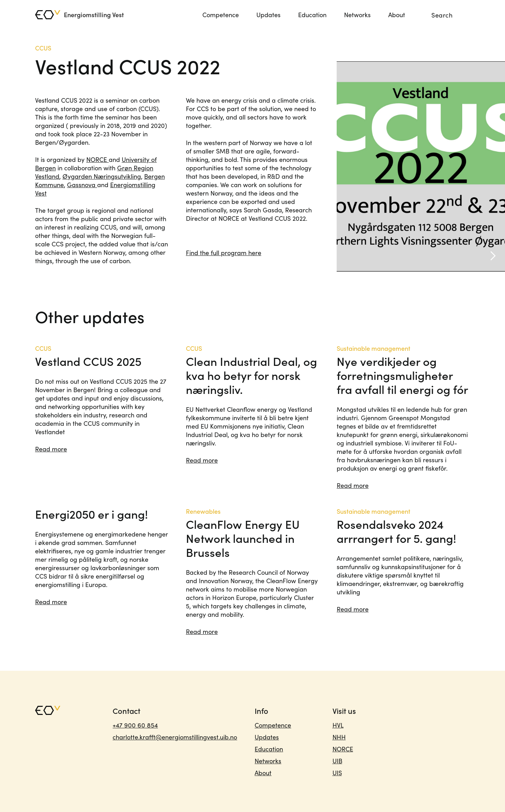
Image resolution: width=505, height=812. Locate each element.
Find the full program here (224, 253)
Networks (357, 15)
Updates (268, 15)
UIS (337, 773)
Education (312, 15)
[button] (491, 166)
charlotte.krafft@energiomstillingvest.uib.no (175, 737)
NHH (339, 737)
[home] (79, 15)
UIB (337, 761)
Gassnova (82, 185)
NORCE (97, 159)
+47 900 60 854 (135, 725)
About (397, 15)
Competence (221, 15)
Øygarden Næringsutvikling (102, 176)
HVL (338, 725)
